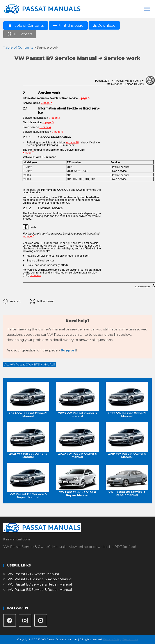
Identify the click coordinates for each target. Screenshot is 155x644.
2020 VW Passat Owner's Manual (77, 440)
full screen (45, 301)
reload (15, 301)
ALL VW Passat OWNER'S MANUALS (30, 364)
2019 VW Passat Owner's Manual (127, 440)
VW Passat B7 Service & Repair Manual (77, 481)
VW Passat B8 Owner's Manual (33, 574)
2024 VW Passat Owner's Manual (28, 400)
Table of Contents (26, 26)
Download (104, 26)
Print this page (68, 26)
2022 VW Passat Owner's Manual (127, 400)
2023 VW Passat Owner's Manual (77, 400)
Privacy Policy (112, 639)
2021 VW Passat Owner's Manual (28, 440)
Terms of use (130, 639)
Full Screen (20, 34)
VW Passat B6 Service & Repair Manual (127, 481)
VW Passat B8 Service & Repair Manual (28, 481)
